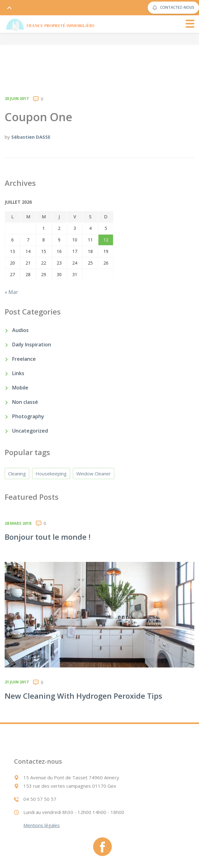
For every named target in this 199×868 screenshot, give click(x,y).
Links (18, 373)
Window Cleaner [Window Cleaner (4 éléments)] (94, 474)
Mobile (20, 388)
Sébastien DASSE (31, 137)
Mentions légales (42, 825)
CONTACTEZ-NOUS (173, 8)
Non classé (25, 402)
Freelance (24, 359)
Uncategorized (30, 431)
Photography (28, 416)
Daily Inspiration (32, 345)
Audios (20, 330)
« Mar (11, 292)
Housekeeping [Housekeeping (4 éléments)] (51, 474)
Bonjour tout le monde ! (48, 537)
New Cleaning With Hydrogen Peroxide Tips (83, 696)
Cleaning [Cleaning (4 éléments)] (17, 474)
